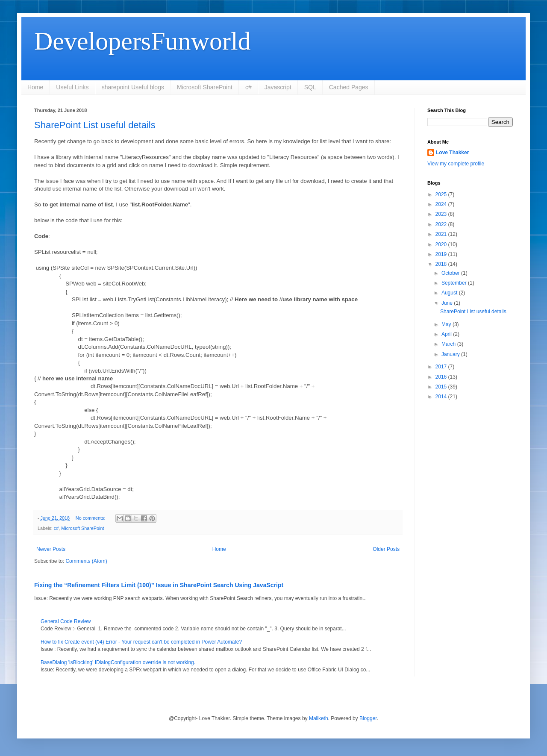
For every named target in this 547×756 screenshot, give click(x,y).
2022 (442, 224)
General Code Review (66, 621)
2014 (442, 397)
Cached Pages (349, 87)
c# (249, 87)
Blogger (368, 718)
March (449, 344)
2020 (442, 244)
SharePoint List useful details (95, 125)
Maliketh (319, 718)
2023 (442, 214)
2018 (442, 264)
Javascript (278, 87)
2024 (442, 204)
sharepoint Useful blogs (133, 87)
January (451, 354)
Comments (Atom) (86, 561)
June (448, 303)
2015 (442, 387)
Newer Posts (51, 549)
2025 (442, 194)
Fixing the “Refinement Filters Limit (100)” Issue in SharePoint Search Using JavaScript (159, 585)
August (450, 293)
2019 (442, 254)
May (447, 324)
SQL (310, 87)
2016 (442, 377)
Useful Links (72, 87)
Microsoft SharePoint (205, 87)
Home (35, 87)
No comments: (91, 518)
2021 (442, 234)
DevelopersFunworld (143, 41)
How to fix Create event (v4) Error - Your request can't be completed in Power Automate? (141, 642)
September (455, 283)
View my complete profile (456, 164)
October (451, 273)
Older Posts (386, 549)
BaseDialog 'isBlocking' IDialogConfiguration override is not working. (118, 662)
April (447, 334)
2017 (442, 367)
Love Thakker (452, 153)
